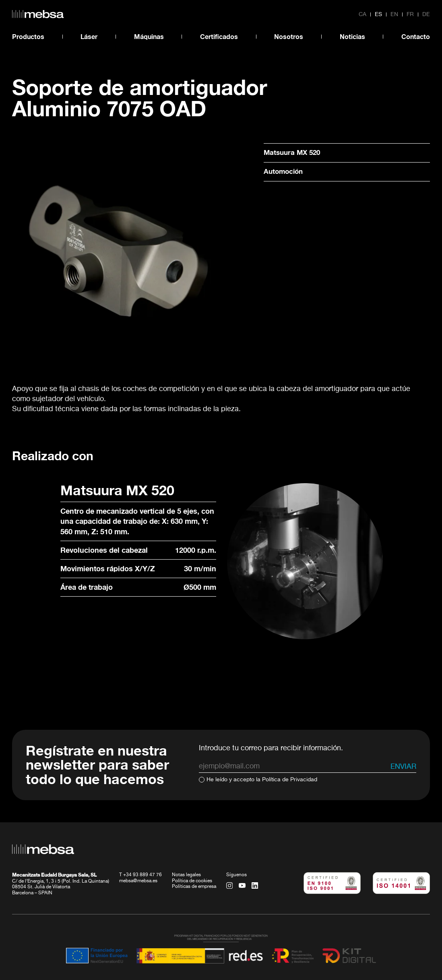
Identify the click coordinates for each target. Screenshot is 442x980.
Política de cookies (192, 860)
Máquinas (149, 36)
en (394, 14)
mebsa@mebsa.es (138, 860)
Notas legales (186, 854)
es (378, 14)
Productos (28, 36)
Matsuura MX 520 (294, 152)
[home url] (38, 14)
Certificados (219, 36)
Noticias (352, 36)
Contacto (416, 36)
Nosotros (289, 36)
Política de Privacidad (290, 758)
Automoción (285, 172)
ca (362, 14)
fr (410, 14)
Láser (89, 36)
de (426, 14)
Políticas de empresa (194, 865)
